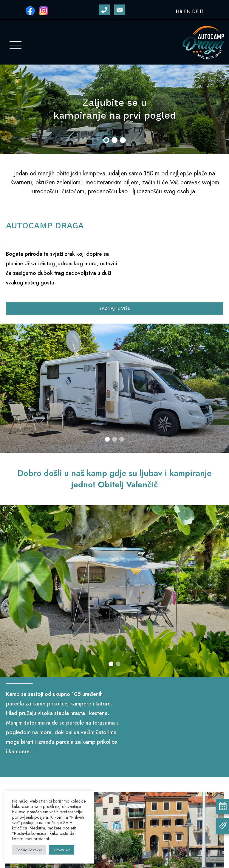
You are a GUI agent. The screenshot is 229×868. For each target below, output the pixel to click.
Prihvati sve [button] (62, 850)
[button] (106, 140)
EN (187, 12)
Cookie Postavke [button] (29, 850)
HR (179, 12)
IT (202, 12)
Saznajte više (115, 308)
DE (195, 12)
